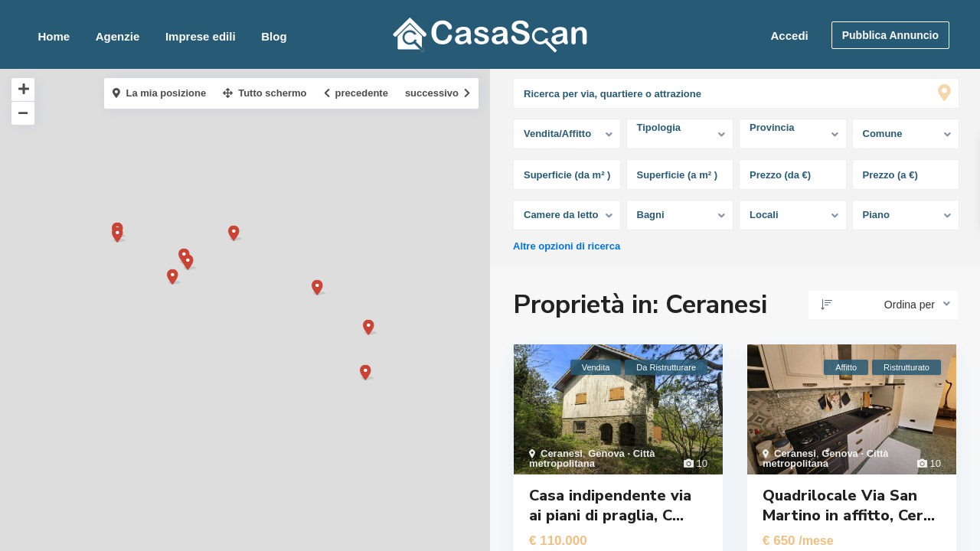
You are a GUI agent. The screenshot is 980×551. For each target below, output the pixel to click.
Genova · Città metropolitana (592, 458)
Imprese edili (201, 36)
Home (54, 36)
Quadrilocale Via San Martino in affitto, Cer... (849, 505)
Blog (274, 36)
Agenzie (118, 36)
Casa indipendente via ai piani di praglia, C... (610, 505)
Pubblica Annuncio (890, 35)
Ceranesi (562, 453)
